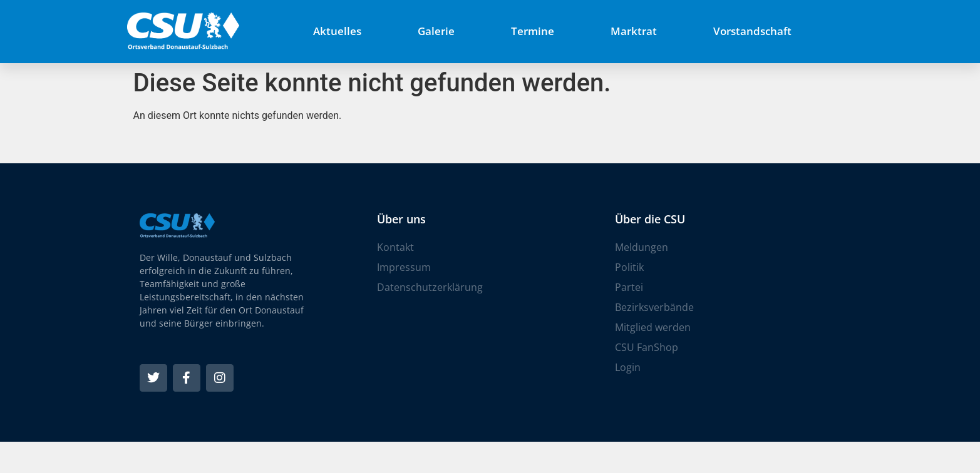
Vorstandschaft (752, 31)
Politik (629, 267)
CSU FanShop (647, 347)
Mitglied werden (653, 327)
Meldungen (642, 247)
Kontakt (395, 247)
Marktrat (634, 31)
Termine (533, 31)
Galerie (436, 31)
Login (628, 367)
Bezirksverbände (654, 307)
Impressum (404, 267)
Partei (629, 287)
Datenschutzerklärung (430, 287)
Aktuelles (337, 31)
